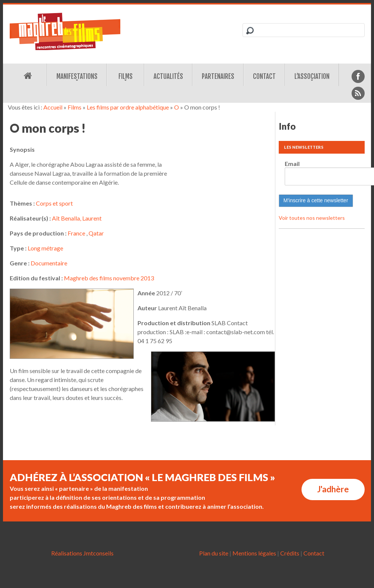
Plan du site (214, 553)
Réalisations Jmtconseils (82, 553)
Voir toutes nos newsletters (312, 218)
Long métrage (45, 248)
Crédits (290, 553)
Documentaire (49, 263)
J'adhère (333, 489)
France (76, 233)
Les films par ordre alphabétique (128, 107)
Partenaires (218, 76)
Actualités (168, 76)
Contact (264, 76)
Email (292, 164)
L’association (312, 76)
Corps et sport (54, 203)
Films (126, 76)
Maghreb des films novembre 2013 (109, 278)
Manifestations (77, 76)
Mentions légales (254, 553)
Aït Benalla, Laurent (77, 218)
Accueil (53, 107)
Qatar (96, 233)
